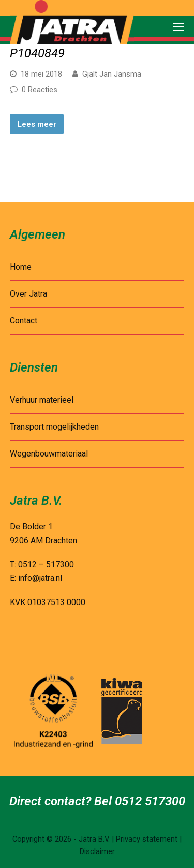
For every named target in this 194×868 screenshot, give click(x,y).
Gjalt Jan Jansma (112, 74)
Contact (24, 321)
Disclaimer (97, 851)
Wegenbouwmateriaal (49, 454)
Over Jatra (28, 294)
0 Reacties (40, 90)
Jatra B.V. (94, 839)
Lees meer (37, 124)
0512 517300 (150, 801)
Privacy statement (147, 839)
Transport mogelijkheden (54, 427)
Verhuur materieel (42, 400)
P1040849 (37, 53)
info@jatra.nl (40, 578)
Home (21, 267)
